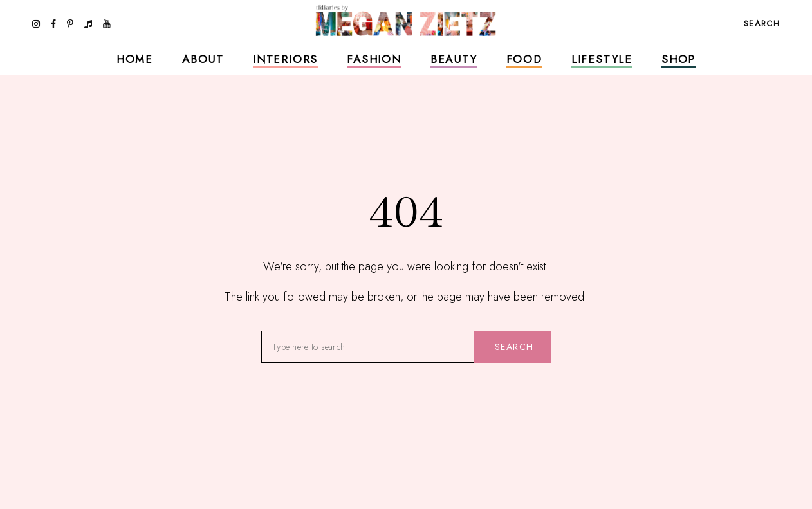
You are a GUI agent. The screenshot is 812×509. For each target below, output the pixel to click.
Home (135, 59)
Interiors (285, 59)
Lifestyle (602, 59)
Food (524, 59)
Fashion (374, 59)
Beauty (454, 59)
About (203, 59)
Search (514, 347)
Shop (678, 59)
